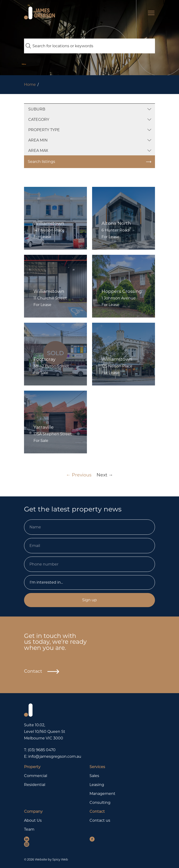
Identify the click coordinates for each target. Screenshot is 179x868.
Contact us (100, 820)
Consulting (100, 803)
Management (102, 794)
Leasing (97, 785)
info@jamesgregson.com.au (55, 756)
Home (30, 84)
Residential (35, 785)
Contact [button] (42, 671)
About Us (33, 820)
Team (29, 829)
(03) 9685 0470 (42, 750)
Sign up (89, 600)
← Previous (79, 475)
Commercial (36, 776)
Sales (94, 776)
